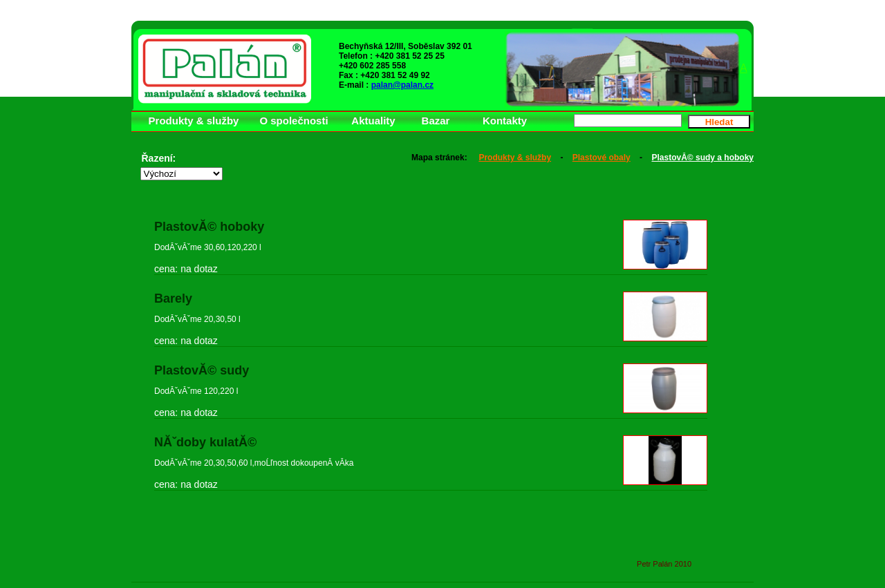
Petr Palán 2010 (664, 564)
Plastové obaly (602, 158)
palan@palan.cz (402, 85)
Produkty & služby (515, 158)
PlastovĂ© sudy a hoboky (702, 158)
